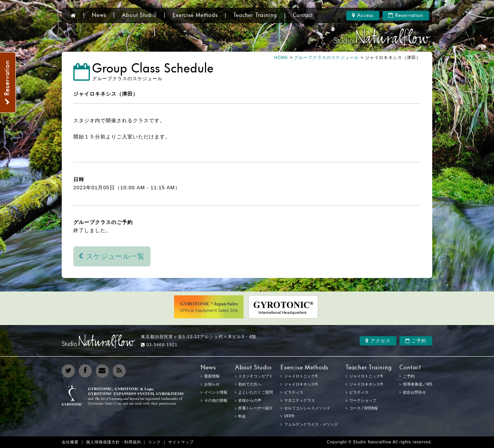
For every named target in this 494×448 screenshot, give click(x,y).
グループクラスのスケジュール (327, 57)
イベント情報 (216, 392)
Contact (303, 15)
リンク (155, 442)
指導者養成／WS (418, 384)
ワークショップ (363, 400)
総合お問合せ (414, 392)
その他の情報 (216, 400)
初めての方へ (250, 384)
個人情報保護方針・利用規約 (114, 442)
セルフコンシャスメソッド (307, 408)
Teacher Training (255, 15)
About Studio (139, 15)
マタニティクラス (299, 400)
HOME (281, 57)
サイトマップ (181, 442)
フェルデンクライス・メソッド (311, 424)
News (99, 15)
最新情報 (212, 376)
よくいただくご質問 (255, 392)
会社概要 (70, 442)
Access (363, 15)
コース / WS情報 (364, 408)
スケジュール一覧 (112, 256)
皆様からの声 (250, 400)
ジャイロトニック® (366, 376)
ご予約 (416, 341)
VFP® (289, 416)
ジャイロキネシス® (366, 384)
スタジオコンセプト (255, 376)
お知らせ (212, 384)
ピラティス (359, 392)
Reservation (406, 15)
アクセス (378, 341)
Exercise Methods (195, 15)
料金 (242, 416)
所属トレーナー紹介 (255, 408)
